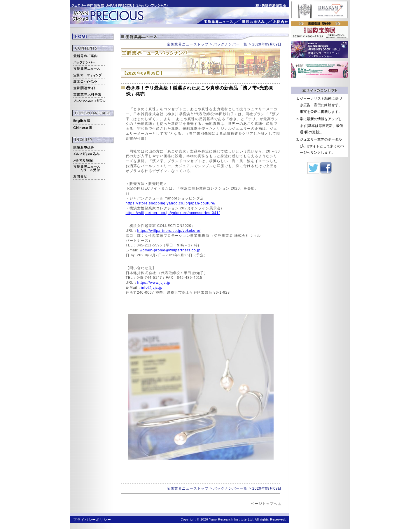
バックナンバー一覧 (230, 44)
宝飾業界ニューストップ (188, 44)
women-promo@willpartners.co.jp (170, 250)
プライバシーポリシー (92, 520)
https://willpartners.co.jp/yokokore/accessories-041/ (173, 213)
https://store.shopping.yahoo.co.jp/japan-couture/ (171, 203)
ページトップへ (264, 504)
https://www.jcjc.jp (154, 283)
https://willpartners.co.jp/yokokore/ (169, 231)
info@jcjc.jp (152, 288)
